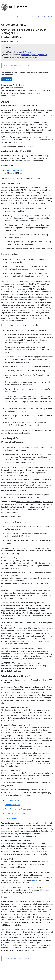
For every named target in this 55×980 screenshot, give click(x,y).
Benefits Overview (12, 805)
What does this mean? (33, 93)
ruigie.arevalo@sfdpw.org (27, 57)
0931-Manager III (17, 88)
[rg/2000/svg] (7, 79)
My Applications (45, 16)
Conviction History (12, 800)
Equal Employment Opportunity (18, 809)
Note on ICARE (8, 790)
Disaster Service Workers (15, 814)
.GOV (20, 16)
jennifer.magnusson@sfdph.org (34, 55)
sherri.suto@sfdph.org (23, 52)
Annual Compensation (14, 170)
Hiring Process (11, 818)
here (34, 880)
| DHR (30, 16)
